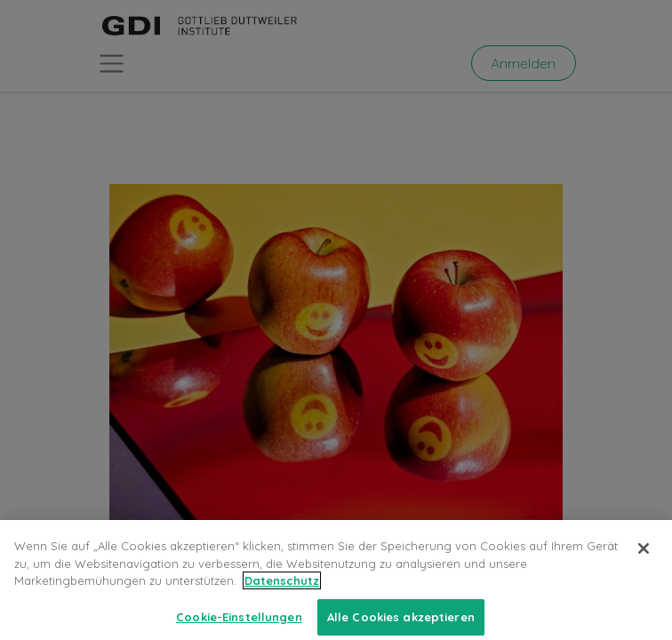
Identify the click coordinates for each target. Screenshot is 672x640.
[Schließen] (644, 564)
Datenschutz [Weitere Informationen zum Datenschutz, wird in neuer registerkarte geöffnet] (282, 596)
